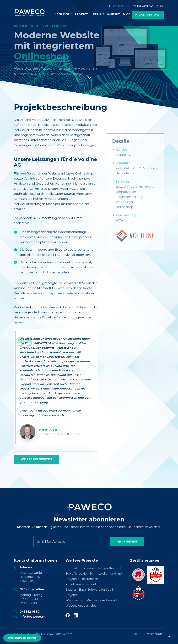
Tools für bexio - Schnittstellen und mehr (95, 574)
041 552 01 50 (119, 6)
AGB (137, 634)
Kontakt (114, 14)
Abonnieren (127, 542)
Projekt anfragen (148, 15)
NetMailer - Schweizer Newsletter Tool (93, 568)
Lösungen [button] (62, 14)
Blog (127, 14)
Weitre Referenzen (36, 459)
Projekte (82, 14)
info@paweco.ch (148, 6)
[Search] (66, 542)
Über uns (98, 14)
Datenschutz (154, 634)
